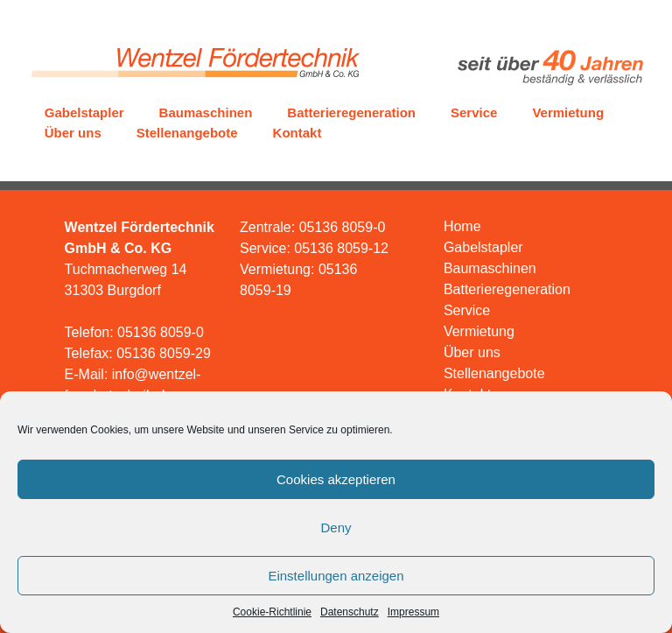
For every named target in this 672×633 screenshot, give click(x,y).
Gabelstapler (84, 113)
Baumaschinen (206, 113)
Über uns (73, 133)
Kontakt (297, 133)
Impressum (413, 612)
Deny (336, 527)
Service (474, 113)
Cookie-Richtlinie (272, 612)
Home (462, 226)
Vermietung (568, 113)
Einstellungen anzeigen (336, 576)
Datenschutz (350, 612)
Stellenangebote (187, 133)
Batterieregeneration (351, 113)
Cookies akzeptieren (336, 479)
